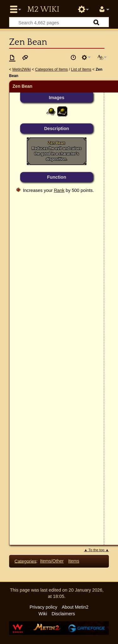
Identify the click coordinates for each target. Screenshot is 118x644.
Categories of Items (52, 69)
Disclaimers (63, 614)
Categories (25, 561)
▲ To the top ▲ (97, 550)
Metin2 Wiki (43, 9)
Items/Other (52, 561)
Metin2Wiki (22, 69)
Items (74, 561)
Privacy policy (43, 607)
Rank (59, 190)
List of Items (81, 69)
